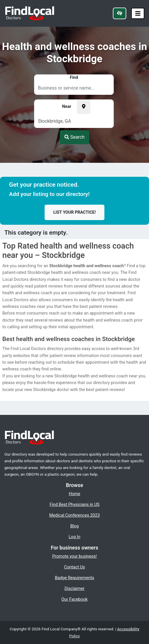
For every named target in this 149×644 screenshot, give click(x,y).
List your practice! (75, 212)
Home (74, 494)
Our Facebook (75, 599)
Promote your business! (74, 556)
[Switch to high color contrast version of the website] (120, 13)
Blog (74, 526)
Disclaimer (74, 588)
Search (74, 137)
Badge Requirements (74, 578)
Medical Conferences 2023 (74, 515)
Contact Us (75, 567)
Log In (75, 537)
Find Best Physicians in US (74, 504)
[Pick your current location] (84, 107)
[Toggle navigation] (138, 14)
